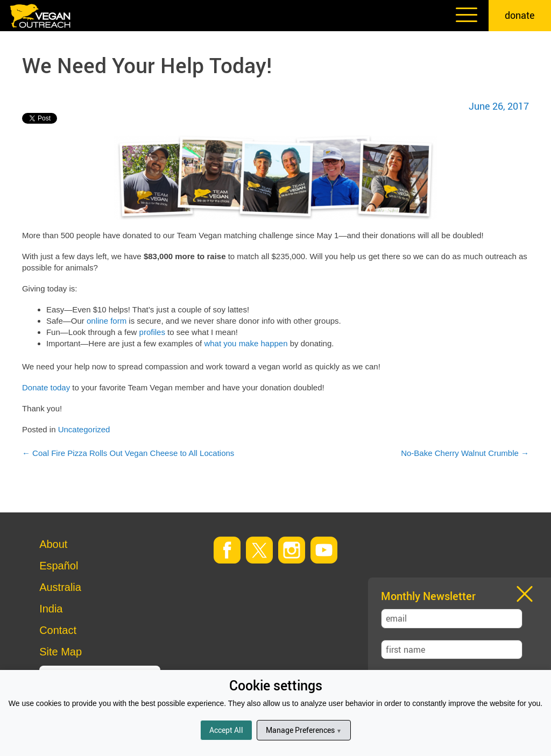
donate (520, 15)
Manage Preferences (304, 730)
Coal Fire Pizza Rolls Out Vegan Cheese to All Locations (128, 453)
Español (59, 566)
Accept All (226, 730)
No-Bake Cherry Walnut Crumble (465, 453)
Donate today (46, 387)
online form (107, 321)
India (51, 609)
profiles (152, 332)
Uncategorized (84, 429)
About (53, 544)
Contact (58, 630)
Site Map (61, 652)
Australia (60, 587)
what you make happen (246, 343)
